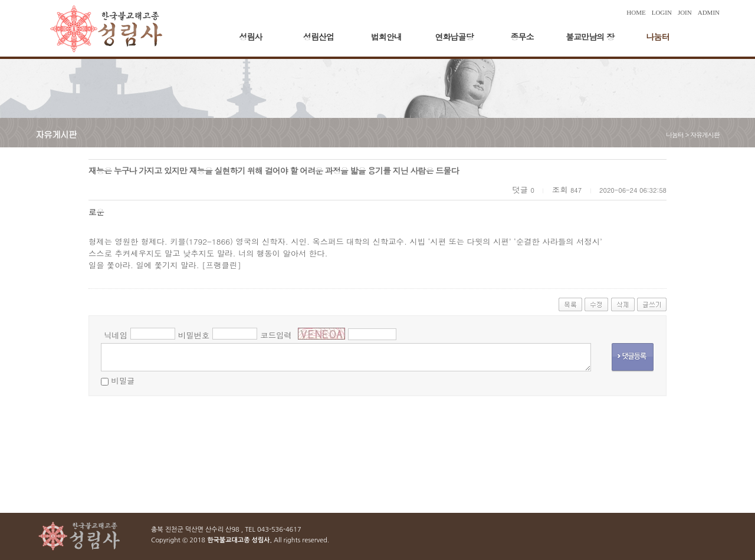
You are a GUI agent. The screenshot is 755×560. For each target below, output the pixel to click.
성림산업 (319, 37)
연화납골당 (454, 37)
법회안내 (386, 37)
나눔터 (658, 37)
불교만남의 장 (590, 37)
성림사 (251, 37)
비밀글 (123, 381)
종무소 (522, 37)
